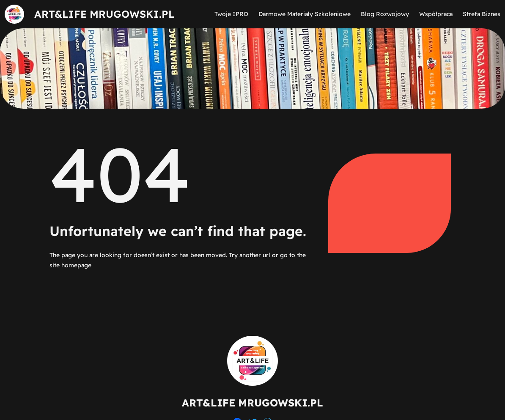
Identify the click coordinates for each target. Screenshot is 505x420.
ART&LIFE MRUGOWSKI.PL (104, 14)
